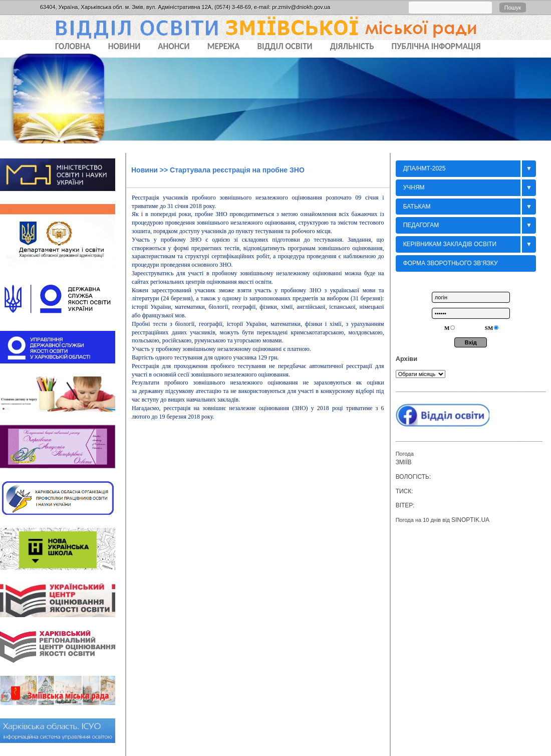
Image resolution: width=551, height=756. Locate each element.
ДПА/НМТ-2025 (425, 168)
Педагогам (421, 225)
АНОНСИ (174, 46)
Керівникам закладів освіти (450, 244)
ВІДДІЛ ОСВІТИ (285, 46)
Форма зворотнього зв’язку (451, 263)
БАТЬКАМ (417, 207)
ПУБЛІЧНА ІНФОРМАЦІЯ (436, 46)
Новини (145, 170)
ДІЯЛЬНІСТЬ (352, 46)
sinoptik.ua (470, 520)
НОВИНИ (124, 46)
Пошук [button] (513, 8)
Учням (414, 187)
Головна (73, 46)
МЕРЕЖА (224, 46)
